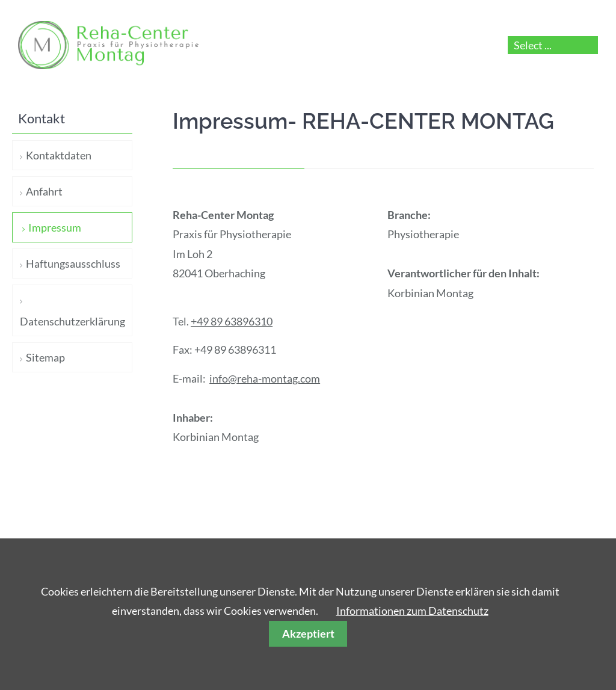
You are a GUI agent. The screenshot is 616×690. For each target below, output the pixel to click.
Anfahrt (44, 191)
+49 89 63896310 (232, 321)
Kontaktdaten (59, 155)
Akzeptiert (308, 633)
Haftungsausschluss (73, 263)
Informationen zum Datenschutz (412, 611)
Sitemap (45, 357)
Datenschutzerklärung (72, 321)
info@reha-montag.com (265, 378)
